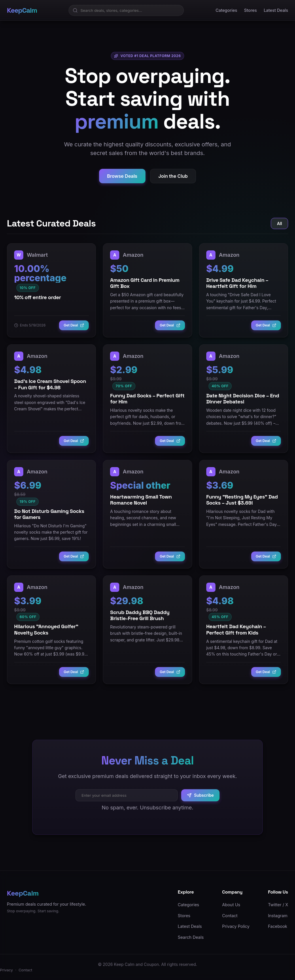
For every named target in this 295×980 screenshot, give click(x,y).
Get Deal (74, 325)
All (279, 223)
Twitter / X (278, 905)
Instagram (278, 916)
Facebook (278, 926)
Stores (250, 10)
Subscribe (200, 795)
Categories (226, 10)
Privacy (6, 970)
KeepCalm (22, 10)
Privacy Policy (236, 926)
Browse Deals (122, 176)
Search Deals (191, 937)
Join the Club (173, 176)
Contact (230, 916)
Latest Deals (276, 10)
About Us (231, 905)
